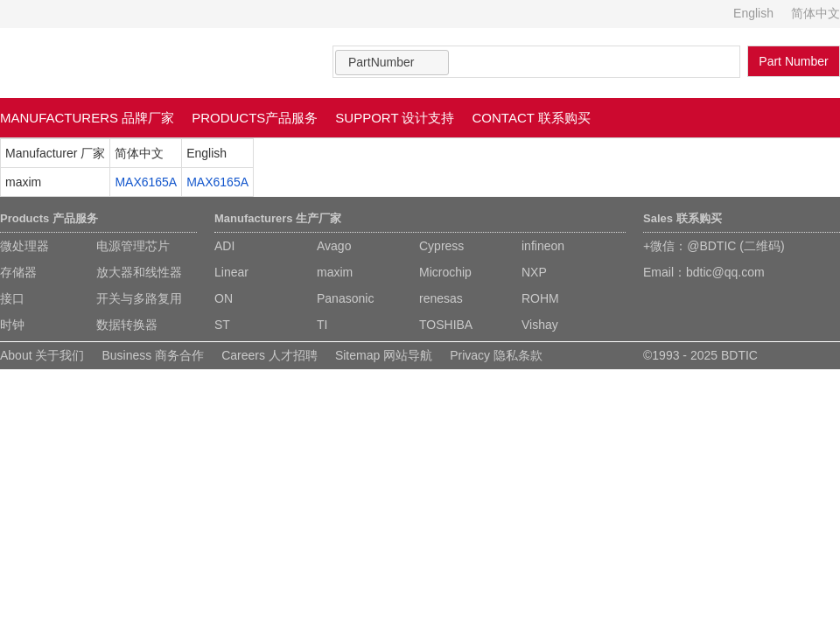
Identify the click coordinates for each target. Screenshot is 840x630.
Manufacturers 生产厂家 (278, 218)
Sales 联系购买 (682, 218)
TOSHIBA (446, 325)
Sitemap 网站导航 (384, 355)
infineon (543, 246)
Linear (231, 272)
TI (322, 325)
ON (224, 298)
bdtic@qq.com (725, 272)
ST (222, 325)
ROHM (540, 298)
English (753, 13)
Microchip (445, 272)
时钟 (12, 325)
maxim (335, 272)
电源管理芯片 (133, 246)
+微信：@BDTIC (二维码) (714, 246)
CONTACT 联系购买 (532, 118)
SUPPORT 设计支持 (395, 118)
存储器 (18, 272)
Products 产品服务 (49, 218)
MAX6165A (146, 182)
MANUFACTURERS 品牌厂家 (87, 118)
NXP (534, 272)
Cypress (441, 246)
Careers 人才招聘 (269, 355)
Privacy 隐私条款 (496, 355)
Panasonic (345, 298)
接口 (12, 298)
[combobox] (392, 63)
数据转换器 (127, 325)
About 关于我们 (42, 355)
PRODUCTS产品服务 (255, 118)
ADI (224, 246)
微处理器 (24, 246)
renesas (441, 298)
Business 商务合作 (153, 355)
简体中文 (815, 13)
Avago (334, 246)
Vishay (540, 325)
